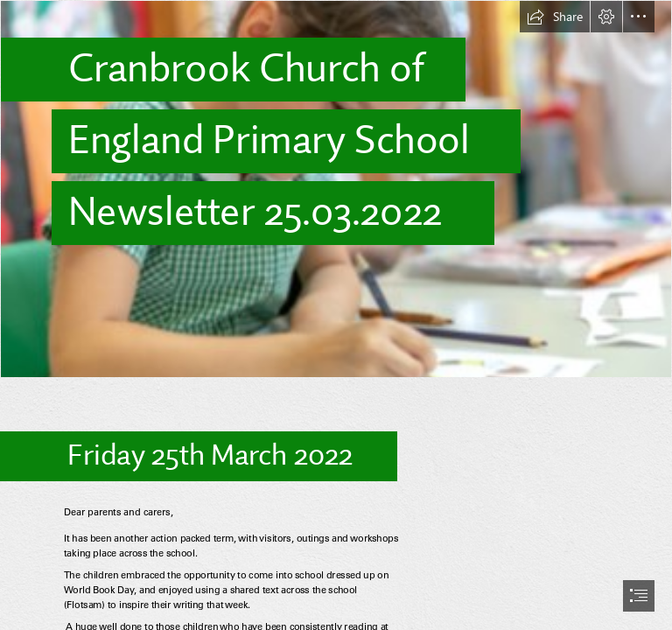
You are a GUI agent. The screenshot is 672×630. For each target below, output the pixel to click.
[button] (555, 17)
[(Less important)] (336, 189)
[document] (336, 315)
